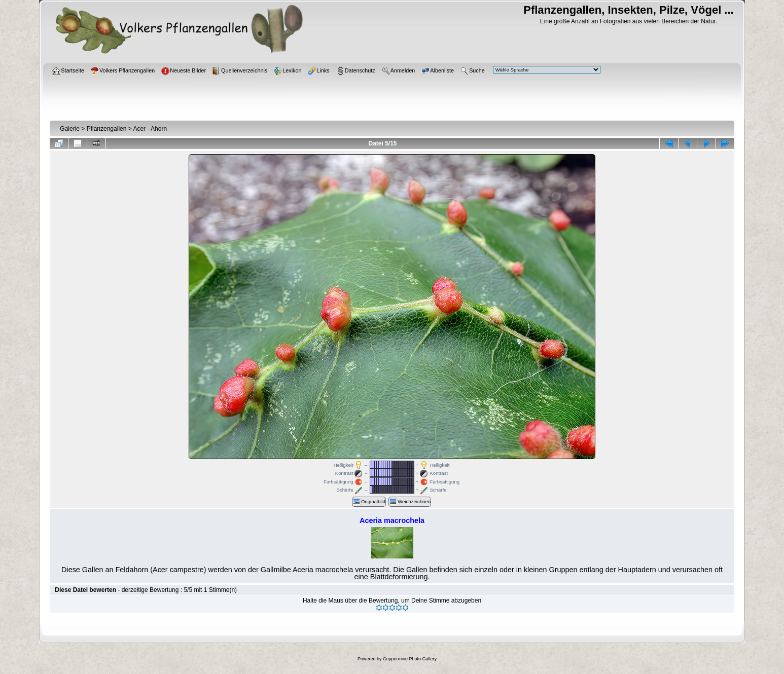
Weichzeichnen (410, 502)
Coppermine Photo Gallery (410, 659)
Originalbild (369, 502)
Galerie (70, 129)
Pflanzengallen (107, 129)
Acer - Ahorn (150, 129)
